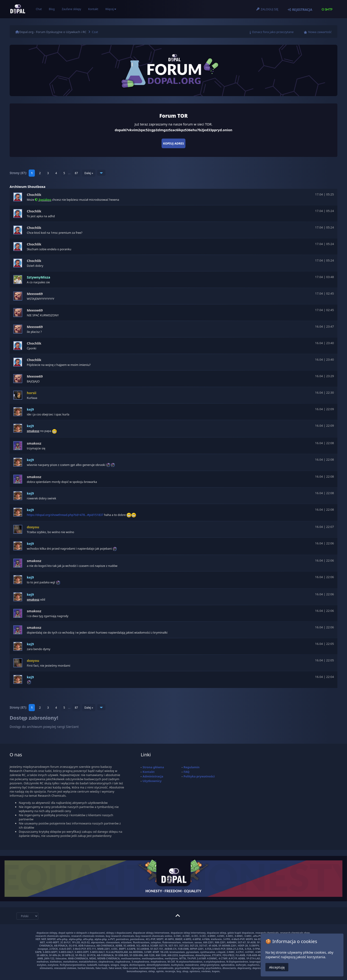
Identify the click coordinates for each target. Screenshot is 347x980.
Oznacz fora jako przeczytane (273, 32)
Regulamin (192, 767)
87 (76, 173)
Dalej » (89, 173)
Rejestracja (302, 10)
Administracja (153, 776)
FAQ (187, 772)
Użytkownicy (152, 781)
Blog (52, 9)
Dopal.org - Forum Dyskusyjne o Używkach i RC (53, 32)
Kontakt (93, 9)
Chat (39, 9)
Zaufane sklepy (71, 9)
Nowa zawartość (320, 32)
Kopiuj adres (174, 143)
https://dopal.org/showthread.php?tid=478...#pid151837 (65, 515)
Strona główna (153, 767)
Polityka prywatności (199, 776)
